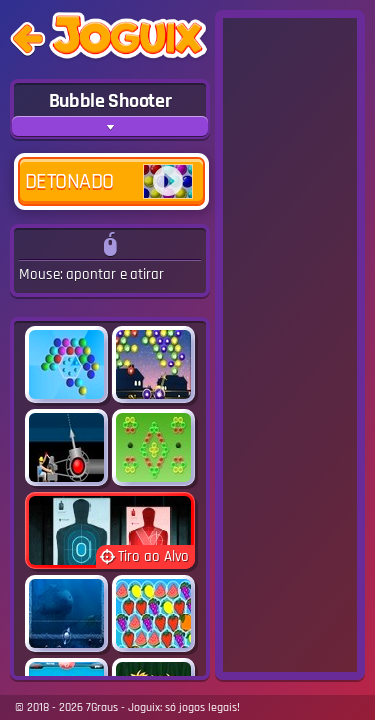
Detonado (109, 181)
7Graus (102, 707)
